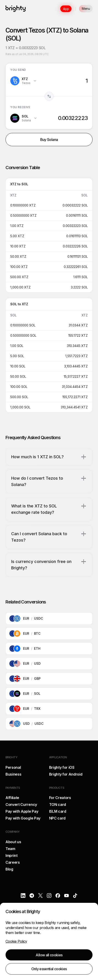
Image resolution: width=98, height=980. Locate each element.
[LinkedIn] (23, 896)
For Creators (60, 798)
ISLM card (58, 811)
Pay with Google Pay (23, 818)
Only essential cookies (49, 969)
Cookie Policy (16, 941)
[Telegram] (32, 896)
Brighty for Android (66, 774)
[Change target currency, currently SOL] (24, 118)
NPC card (57, 818)
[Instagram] (49, 896)
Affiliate (12, 798)
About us (13, 842)
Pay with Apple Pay (22, 811)
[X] (40, 896)
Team (10, 849)
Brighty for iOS (62, 767)
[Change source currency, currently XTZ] (24, 81)
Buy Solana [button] (49, 140)
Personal (13, 767)
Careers (13, 862)
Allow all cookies (49, 955)
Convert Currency (21, 804)
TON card (58, 804)
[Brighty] (16, 9)
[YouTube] (66, 896)
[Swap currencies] (49, 96)
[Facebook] (58, 896)
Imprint (12, 855)
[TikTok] (75, 896)
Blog (9, 869)
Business (13, 774)
